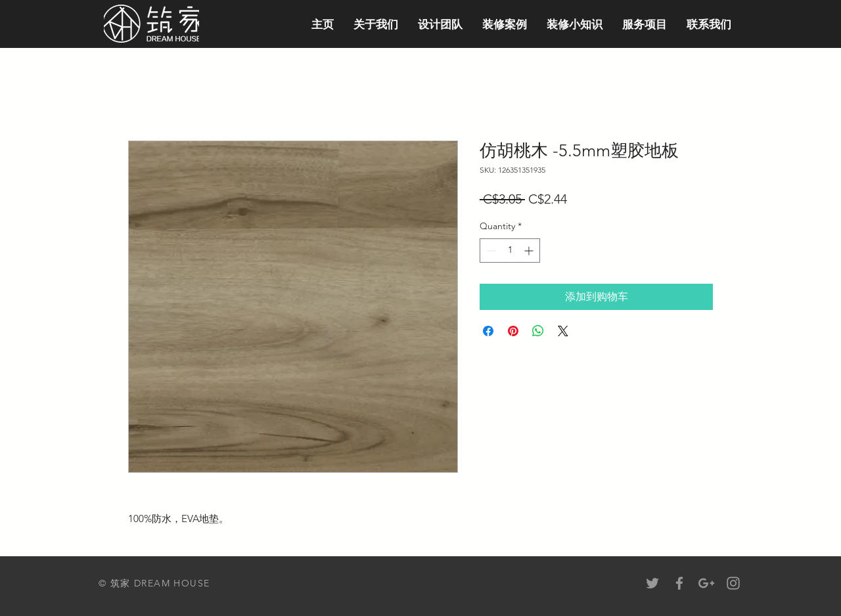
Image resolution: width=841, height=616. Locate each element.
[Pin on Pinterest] (513, 331)
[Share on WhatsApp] (538, 331)
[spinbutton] (510, 251)
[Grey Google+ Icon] (706, 583)
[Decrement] (490, 251)
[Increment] (530, 251)
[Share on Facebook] (488, 331)
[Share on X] (563, 331)
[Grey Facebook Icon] (679, 583)
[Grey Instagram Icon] (733, 583)
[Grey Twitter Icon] (652, 583)
